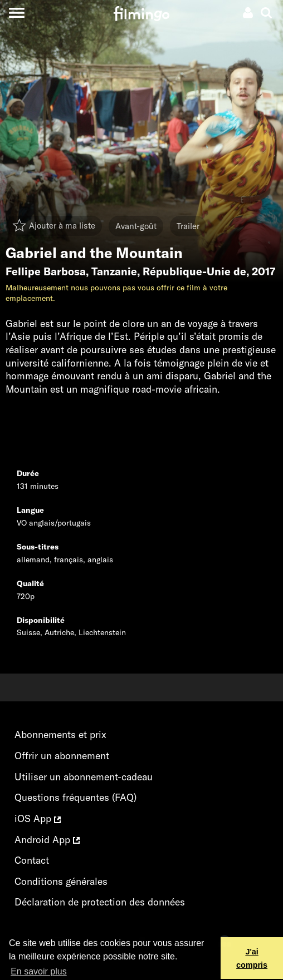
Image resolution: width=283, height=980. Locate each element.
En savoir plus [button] (39, 971)
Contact (32, 860)
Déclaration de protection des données (100, 902)
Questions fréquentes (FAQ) (75, 797)
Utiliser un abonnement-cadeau (84, 777)
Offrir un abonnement (62, 756)
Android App (47, 840)
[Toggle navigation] (16, 13)
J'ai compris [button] (252, 958)
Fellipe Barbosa (46, 271)
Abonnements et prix (60, 734)
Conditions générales (61, 881)
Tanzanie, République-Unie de (169, 271)
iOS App (38, 818)
